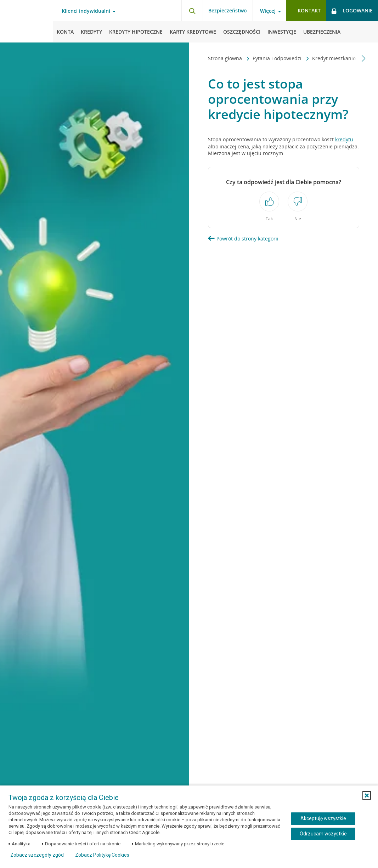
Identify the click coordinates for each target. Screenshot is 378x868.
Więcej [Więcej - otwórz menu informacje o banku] (268, 11)
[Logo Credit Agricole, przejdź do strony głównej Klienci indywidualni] (27, 21)
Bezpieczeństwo (228, 10)
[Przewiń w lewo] (204, 58)
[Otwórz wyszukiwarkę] (192, 11)
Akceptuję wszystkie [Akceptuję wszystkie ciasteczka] (323, 818)
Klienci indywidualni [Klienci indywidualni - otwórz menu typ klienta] (86, 11)
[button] (367, 795)
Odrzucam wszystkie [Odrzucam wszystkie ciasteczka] (323, 834)
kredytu (344, 139)
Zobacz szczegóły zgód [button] (37, 855)
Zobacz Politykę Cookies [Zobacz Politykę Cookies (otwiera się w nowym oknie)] (102, 855)
